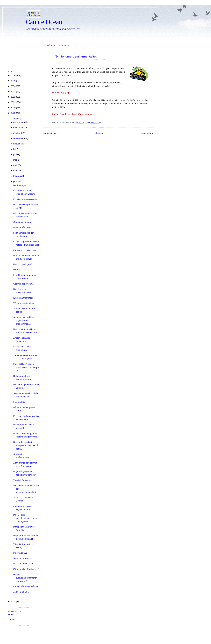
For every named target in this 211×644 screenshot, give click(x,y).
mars (16, 171)
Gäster (11, 619)
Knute (11, 615)
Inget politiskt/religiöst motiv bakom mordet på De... (26, 367)
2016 (13, 75)
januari (17, 181)
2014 (13, 86)
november (18, 128)
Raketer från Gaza (22, 227)
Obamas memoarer (23, 222)
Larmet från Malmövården (26, 586)
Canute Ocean (44, 22)
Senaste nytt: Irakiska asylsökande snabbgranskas (24, 321)
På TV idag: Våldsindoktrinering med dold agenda (26, 518)
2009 (13, 113)
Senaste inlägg (50, 133)
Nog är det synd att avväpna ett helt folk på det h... (26, 445)
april (15, 165)
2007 (13, 601)
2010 (13, 108)
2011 (13, 102)
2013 (13, 91)
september (18, 138)
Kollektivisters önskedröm (26, 199)
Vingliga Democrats (23, 480)
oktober (17, 133)
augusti (17, 144)
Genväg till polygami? (24, 284)
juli (15, 149)
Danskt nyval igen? (23, 264)
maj (15, 160)
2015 (13, 81)
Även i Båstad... (21, 592)
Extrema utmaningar (23, 298)
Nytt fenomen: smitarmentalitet (76, 56)
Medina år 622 (20, 553)
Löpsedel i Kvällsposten (25, 250)
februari (17, 176)
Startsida (99, 133)
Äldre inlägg (147, 133)
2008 (13, 118)
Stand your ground (22, 558)
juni (15, 154)
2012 (13, 97)
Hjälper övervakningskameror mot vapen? (25, 578)
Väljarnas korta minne (24, 303)
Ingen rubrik (19, 402)
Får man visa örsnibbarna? (26, 569)
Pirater (17, 270)
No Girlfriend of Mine (23, 564)
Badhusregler (20, 185)
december (18, 122)
